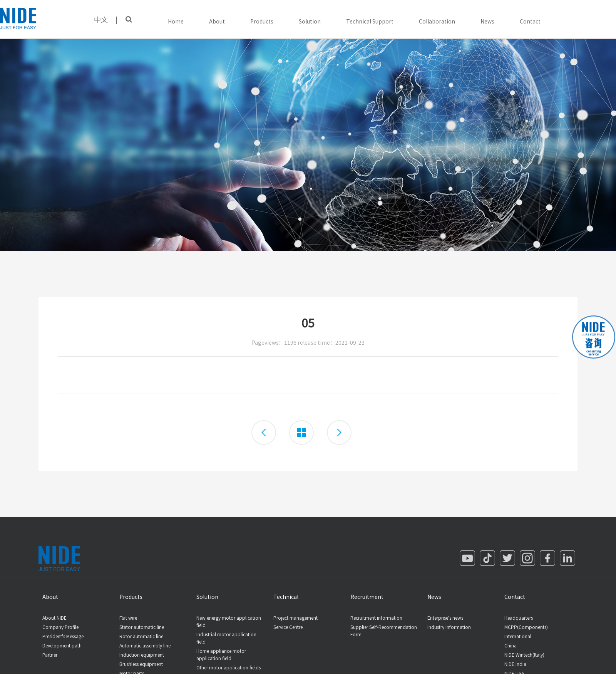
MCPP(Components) (526, 627)
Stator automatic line (142, 627)
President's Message (63, 636)
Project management (295, 618)
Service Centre (288, 627)
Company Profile (60, 627)
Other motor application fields (228, 667)
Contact (530, 21)
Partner (50, 655)
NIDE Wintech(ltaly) (524, 655)
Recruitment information (376, 618)
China (511, 645)
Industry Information (449, 627)
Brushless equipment (141, 664)
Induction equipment (142, 655)
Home (176, 21)
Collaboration (437, 21)
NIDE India (515, 664)
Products (262, 21)
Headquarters (519, 618)
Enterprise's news (445, 618)
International (518, 636)
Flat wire (128, 618)
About (217, 21)
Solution (310, 21)
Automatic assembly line (145, 645)
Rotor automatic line (141, 636)
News (487, 21)
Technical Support (370, 21)
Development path (62, 645)
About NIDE (54, 618)
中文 (101, 19)
